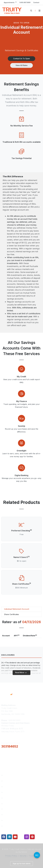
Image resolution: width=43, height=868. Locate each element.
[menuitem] (10, 2)
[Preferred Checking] (21, 525)
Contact (36, 2)
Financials (8, 804)
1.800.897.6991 (25, 2)
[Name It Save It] (21, 551)
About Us (8, 775)
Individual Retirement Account (17, 609)
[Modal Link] (21, 369)
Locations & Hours (12, 761)
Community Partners (13, 792)
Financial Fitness (11, 809)
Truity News (9, 781)
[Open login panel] (35, 11)
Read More (21, 672)
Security (23, 856)
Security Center (10, 826)
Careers (7, 787)
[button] (21, 59)
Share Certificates (11, 614)
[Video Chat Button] (37, 855)
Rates (6, 820)
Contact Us (8, 798)
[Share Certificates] (21, 578)
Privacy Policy (11, 856)
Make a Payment (11, 815)
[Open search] (31, 11)
